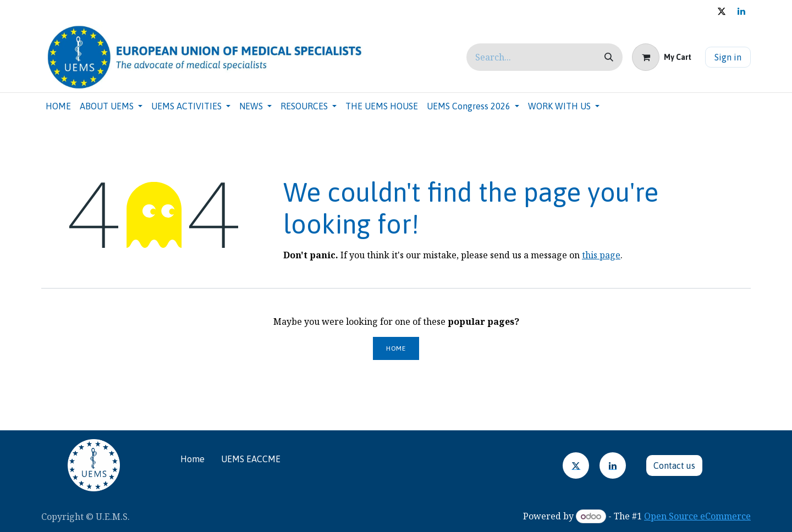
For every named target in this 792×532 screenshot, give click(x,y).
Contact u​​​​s (674, 465)
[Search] (609, 57)
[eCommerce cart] (662, 57)
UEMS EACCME (251, 459)
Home (396, 348)
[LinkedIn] (613, 465)
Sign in (728, 57)
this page (601, 255)
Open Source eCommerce (697, 516)
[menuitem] (58, 106)
